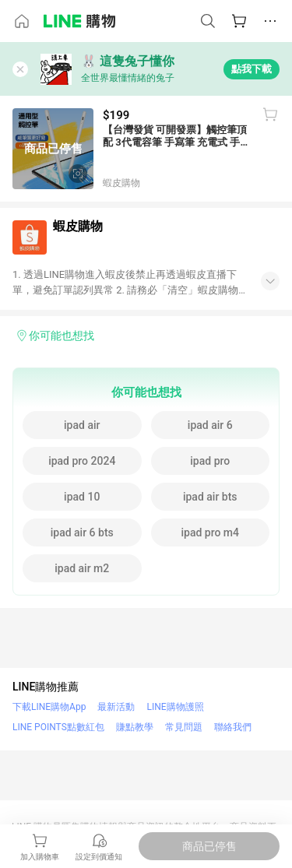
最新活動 (116, 707)
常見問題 (184, 727)
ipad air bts (210, 497)
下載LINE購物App (49, 707)
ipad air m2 (82, 568)
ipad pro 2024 (82, 461)
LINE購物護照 (175, 707)
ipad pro (210, 461)
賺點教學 (135, 727)
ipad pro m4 (210, 532)
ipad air (82, 425)
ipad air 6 (210, 425)
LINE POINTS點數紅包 (58, 727)
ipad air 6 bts (82, 532)
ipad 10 (82, 497)
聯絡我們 (233, 727)
